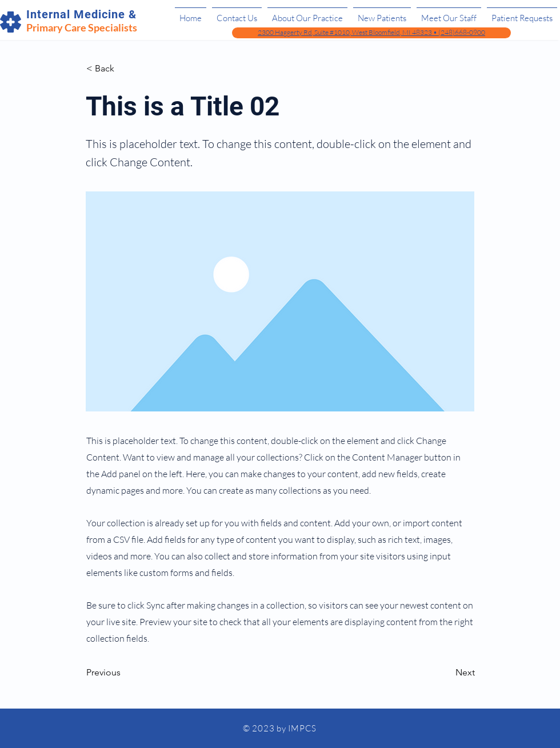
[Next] (446, 673)
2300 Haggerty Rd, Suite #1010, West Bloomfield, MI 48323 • (348, 32)
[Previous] (124, 673)
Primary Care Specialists (82, 27)
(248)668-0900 (462, 32)
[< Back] (124, 69)
